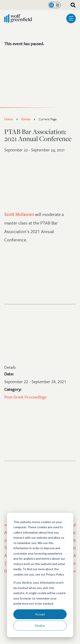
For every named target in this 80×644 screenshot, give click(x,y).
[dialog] (40, 575)
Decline (40, 625)
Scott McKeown (19, 214)
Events (26, 119)
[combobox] (71, 5)
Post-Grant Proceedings (25, 397)
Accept (40, 614)
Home (9, 119)
